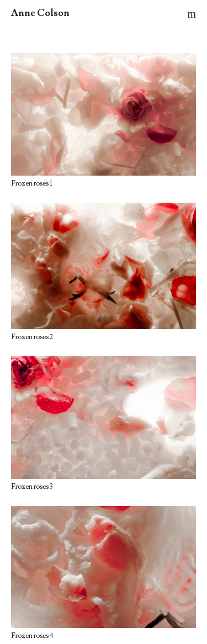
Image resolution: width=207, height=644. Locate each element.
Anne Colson (40, 13)
